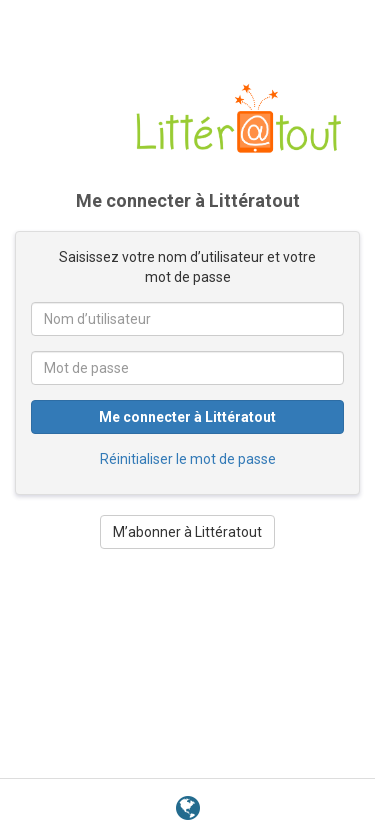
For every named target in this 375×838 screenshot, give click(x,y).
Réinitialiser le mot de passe (188, 459)
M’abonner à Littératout (187, 532)
